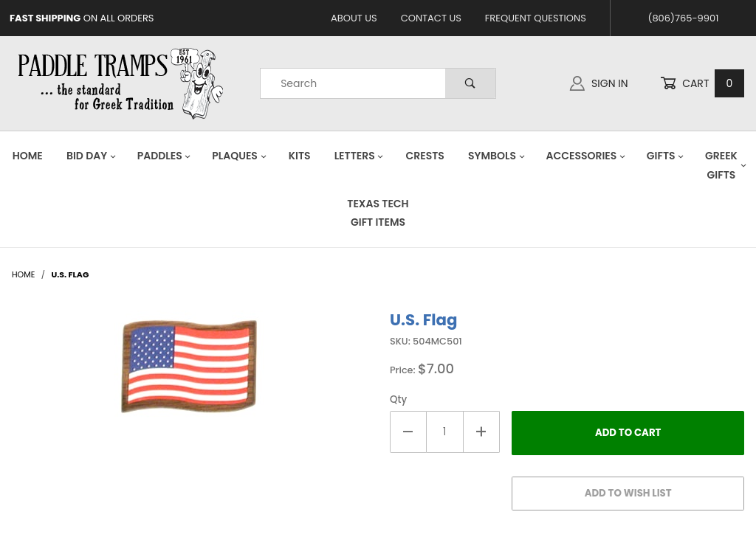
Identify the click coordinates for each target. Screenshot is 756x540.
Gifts (666, 156)
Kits (300, 156)
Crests (425, 156)
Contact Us (431, 18)
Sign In (599, 83)
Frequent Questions (536, 18)
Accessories (585, 156)
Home (28, 156)
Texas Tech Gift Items (378, 213)
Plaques (239, 156)
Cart (702, 84)
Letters (360, 156)
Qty (398, 399)
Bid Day (92, 156)
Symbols (497, 156)
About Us (354, 18)
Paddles (165, 156)
